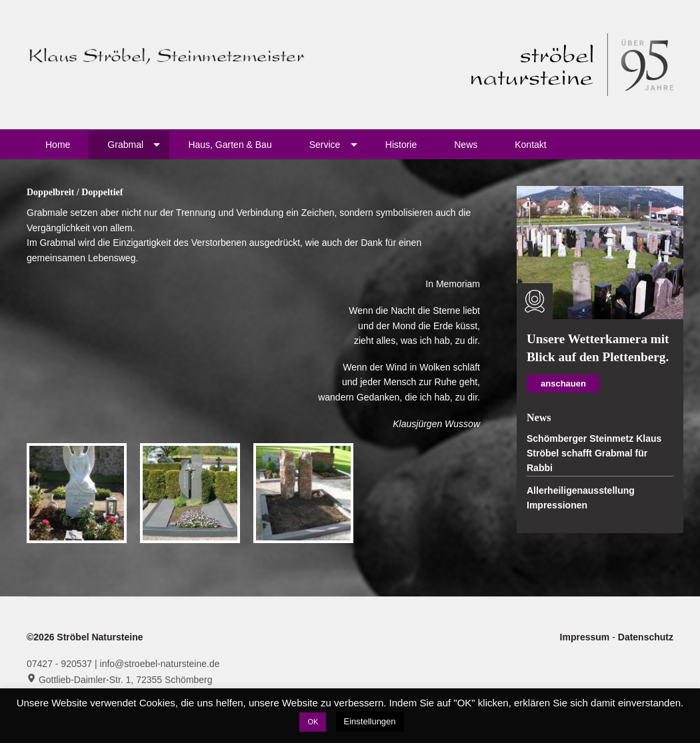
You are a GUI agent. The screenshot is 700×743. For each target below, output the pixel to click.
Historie (401, 145)
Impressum (586, 637)
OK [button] (313, 722)
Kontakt (530, 145)
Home (58, 145)
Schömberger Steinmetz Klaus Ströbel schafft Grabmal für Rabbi (594, 453)
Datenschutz (646, 637)
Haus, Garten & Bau (230, 145)
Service (325, 145)
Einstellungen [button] (370, 721)
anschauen (563, 383)
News (466, 145)
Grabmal (125, 145)
